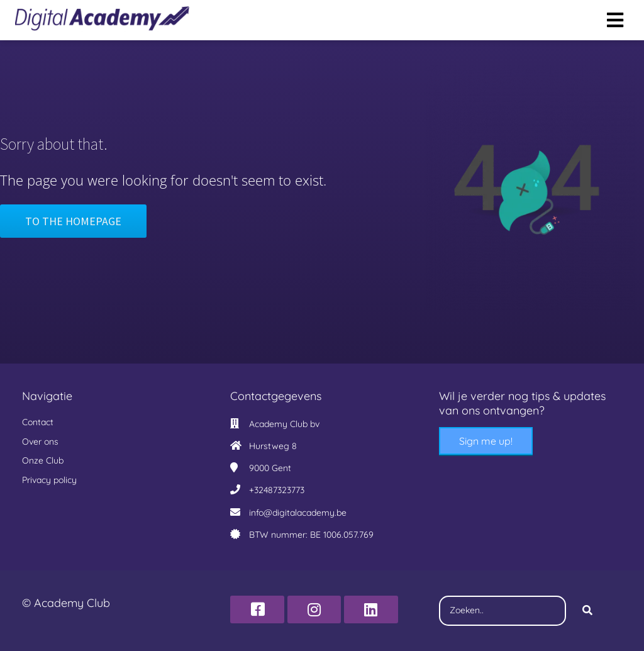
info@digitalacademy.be (298, 513)
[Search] (587, 611)
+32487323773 (277, 490)
